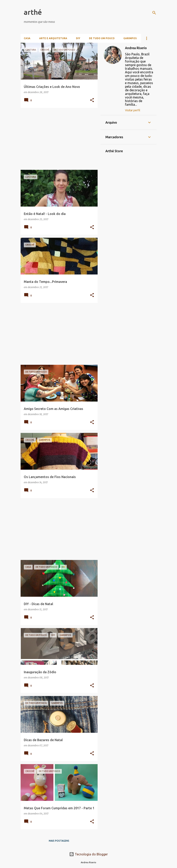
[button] (92, 100)
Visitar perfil (133, 110)
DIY (78, 38)
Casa (27, 38)
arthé (33, 12)
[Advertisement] (58, 139)
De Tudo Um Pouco (102, 38)
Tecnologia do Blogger (88, 854)
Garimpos (130, 38)
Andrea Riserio (136, 48)
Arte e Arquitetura (53, 38)
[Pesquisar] (154, 13)
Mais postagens (59, 841)
